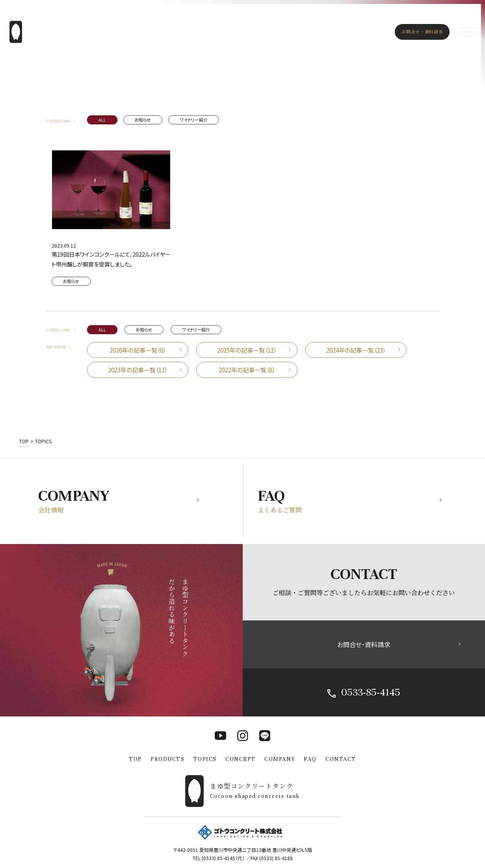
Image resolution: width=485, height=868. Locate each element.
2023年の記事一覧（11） (138, 370)
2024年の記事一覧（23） (356, 350)
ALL (102, 120)
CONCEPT (241, 759)
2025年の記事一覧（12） (247, 350)
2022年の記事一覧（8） (247, 370)
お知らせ (143, 120)
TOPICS (205, 759)
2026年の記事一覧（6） (138, 350)
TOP (135, 759)
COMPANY (280, 759)
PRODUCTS (167, 759)
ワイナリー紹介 (194, 120)
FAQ (310, 759)
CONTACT (341, 759)
